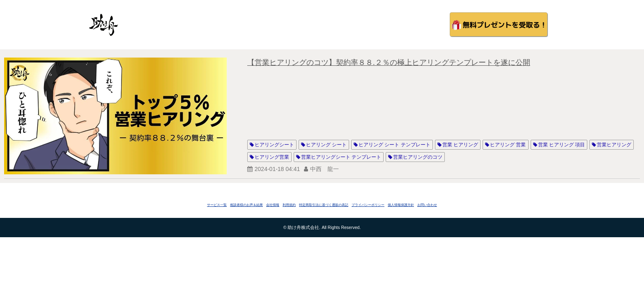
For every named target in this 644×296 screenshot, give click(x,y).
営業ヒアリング (614, 145)
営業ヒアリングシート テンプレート (341, 157)
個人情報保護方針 (401, 205)
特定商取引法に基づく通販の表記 (324, 205)
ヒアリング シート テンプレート (394, 145)
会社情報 (273, 205)
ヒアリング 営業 (508, 145)
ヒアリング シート (326, 145)
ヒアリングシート (274, 145)
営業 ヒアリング (460, 145)
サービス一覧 (217, 205)
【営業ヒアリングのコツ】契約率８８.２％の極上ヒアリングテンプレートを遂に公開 (389, 62)
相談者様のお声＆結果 (246, 205)
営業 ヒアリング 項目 (562, 145)
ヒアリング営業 (272, 157)
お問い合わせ (427, 205)
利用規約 (289, 205)
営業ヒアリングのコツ (418, 157)
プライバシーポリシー (368, 205)
